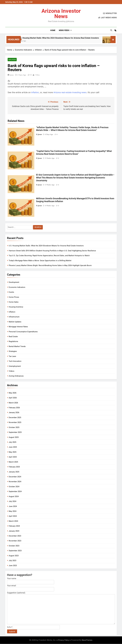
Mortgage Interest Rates (18, 327)
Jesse (12, 75)
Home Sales (14, 302)
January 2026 (14, 413)
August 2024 (14, 497)
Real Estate (13, 337)
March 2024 (13, 521)
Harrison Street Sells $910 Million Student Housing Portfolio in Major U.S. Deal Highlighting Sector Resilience (52, 251)
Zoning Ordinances (16, 376)
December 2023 (15, 536)
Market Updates (15, 322)
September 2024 (15, 492)
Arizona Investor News (61, 14)
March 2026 (13, 403)
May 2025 (13, 452)
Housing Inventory (16, 307)
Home (53, 30)
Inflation (12, 60)
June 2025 (13, 447)
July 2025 (12, 442)
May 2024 (13, 511)
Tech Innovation (15, 361)
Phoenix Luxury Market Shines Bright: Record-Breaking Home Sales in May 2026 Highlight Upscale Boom (50, 266)
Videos (11, 371)
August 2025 (14, 437)
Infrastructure (14, 317)
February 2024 (14, 526)
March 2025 (13, 462)
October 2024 (14, 487)
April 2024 (13, 516)
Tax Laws (12, 356)
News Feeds (64, 30)
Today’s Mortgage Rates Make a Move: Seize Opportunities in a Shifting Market (40, 261)
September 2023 (15, 551)
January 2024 (14, 531)
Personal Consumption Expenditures (23, 332)
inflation (35, 93)
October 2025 (14, 428)
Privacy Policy (64, 640)
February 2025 (14, 467)
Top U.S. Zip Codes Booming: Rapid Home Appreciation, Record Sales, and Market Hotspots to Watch (49, 256)
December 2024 (15, 477)
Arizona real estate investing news (70, 93)
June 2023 (13, 566)
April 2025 (13, 457)
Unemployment (15, 366)
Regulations (13, 342)
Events (11, 292)
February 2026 (14, 408)
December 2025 (15, 418)
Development (14, 282)
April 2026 (13, 398)
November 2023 (15, 541)
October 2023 (14, 546)
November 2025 (15, 423)
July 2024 (12, 501)
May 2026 (13, 393)
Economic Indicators (17, 287)
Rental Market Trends (17, 347)
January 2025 (14, 472)
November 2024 (15, 482)
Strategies (13, 351)
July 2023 (12, 561)
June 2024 (13, 506)
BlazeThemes (87, 640)
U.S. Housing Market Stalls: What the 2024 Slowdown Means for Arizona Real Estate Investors (67, 38)
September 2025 (15, 432)
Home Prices (14, 297)
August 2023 (14, 556)
